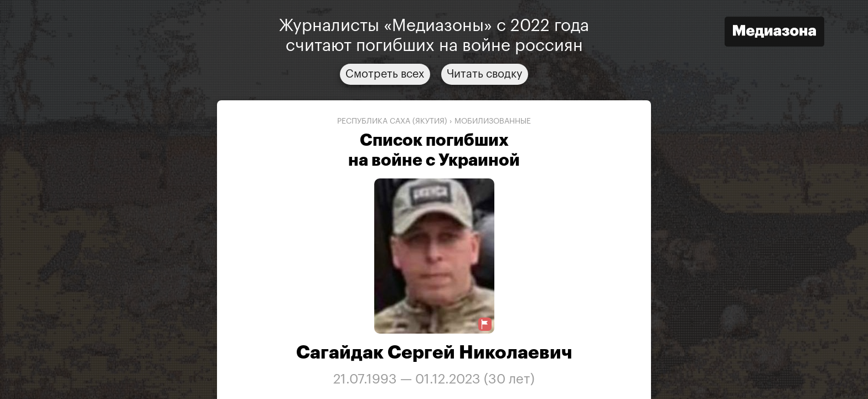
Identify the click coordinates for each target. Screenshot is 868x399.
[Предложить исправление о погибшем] (485, 324)
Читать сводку (485, 74)
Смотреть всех (385, 74)
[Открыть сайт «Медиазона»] (774, 33)
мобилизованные (493, 121)
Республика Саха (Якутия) (392, 121)
